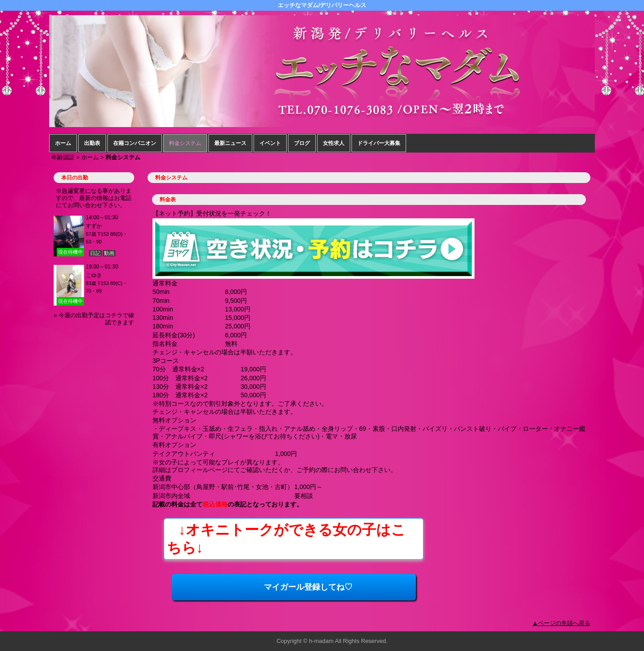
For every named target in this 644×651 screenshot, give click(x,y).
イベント (270, 143)
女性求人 (334, 143)
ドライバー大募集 (379, 143)
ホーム (63, 143)
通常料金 (165, 283)
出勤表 (92, 143)
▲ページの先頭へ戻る (561, 623)
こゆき (94, 275)
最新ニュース (230, 143)
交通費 (162, 478)
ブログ (302, 143)
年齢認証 (63, 157)
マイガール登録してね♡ (266, 587)
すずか (94, 226)
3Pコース (166, 361)
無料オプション (174, 420)
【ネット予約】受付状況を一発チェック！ (212, 213)
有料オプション (174, 445)
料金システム (185, 143)
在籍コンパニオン (135, 143)
